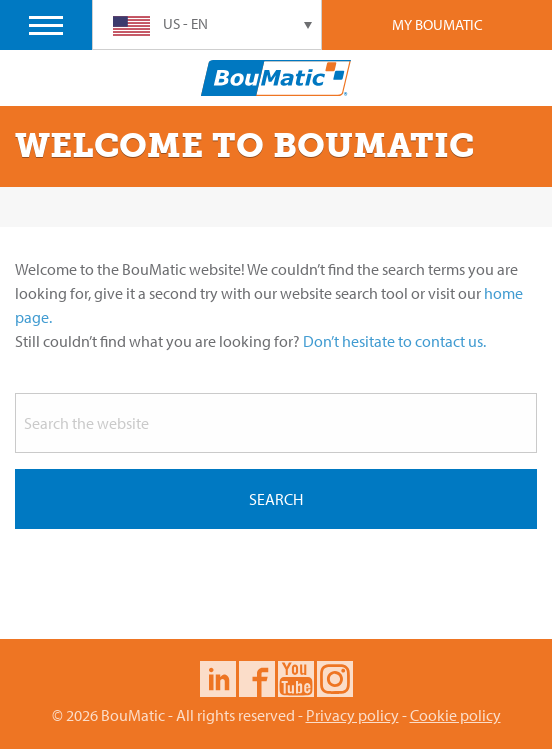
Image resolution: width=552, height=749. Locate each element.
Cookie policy (455, 715)
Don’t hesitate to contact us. (394, 341)
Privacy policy (352, 715)
